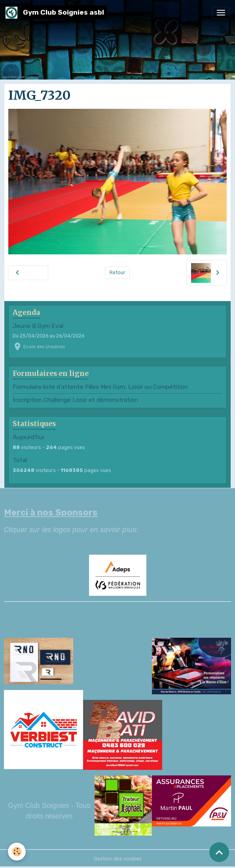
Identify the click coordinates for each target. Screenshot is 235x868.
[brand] (56, 12)
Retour (117, 273)
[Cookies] (17, 852)
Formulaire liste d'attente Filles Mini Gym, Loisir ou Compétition (100, 387)
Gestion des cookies (118, 859)
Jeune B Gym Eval (38, 326)
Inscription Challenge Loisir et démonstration (75, 400)
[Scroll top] (219, 852)
